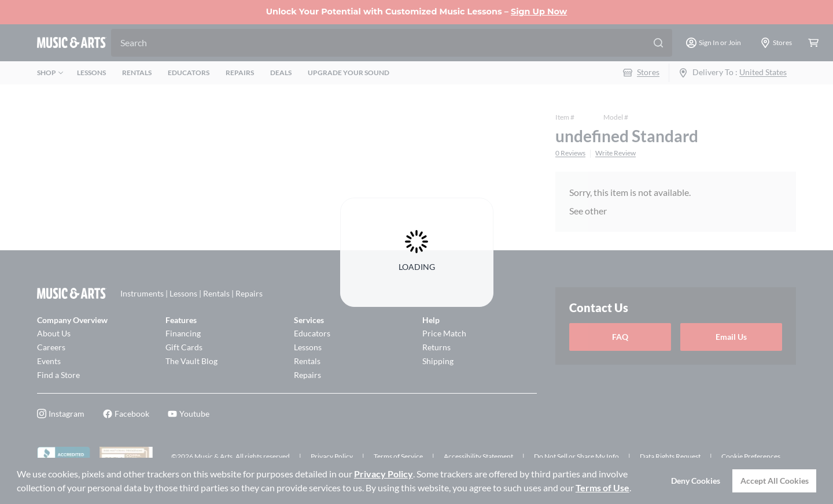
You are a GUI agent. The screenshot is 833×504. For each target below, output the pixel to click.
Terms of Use (602, 488)
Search (134, 42)
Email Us (731, 337)
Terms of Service (398, 456)
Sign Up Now (539, 12)
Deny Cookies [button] (696, 481)
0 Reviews (570, 153)
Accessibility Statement (478, 456)
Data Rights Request (670, 456)
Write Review (615, 153)
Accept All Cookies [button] (775, 481)
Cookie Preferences (751, 456)
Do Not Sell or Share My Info (576, 456)
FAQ (620, 337)
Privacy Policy (384, 474)
